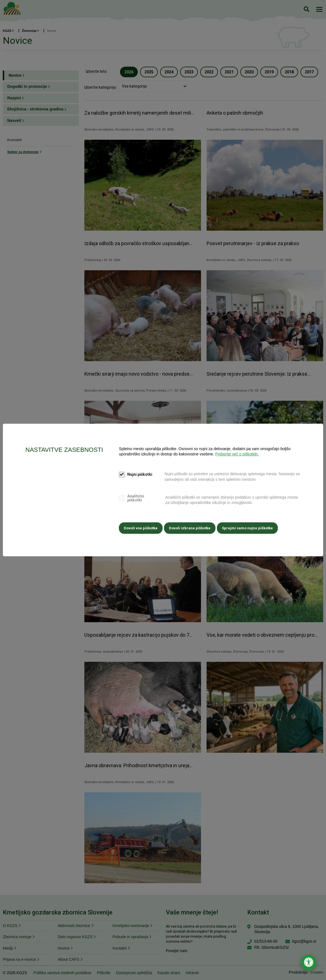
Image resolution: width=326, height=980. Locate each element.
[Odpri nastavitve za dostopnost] (309, 963)
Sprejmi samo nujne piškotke (250, 528)
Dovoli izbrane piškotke (191, 528)
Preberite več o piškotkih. (237, 455)
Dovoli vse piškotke (141, 528)
